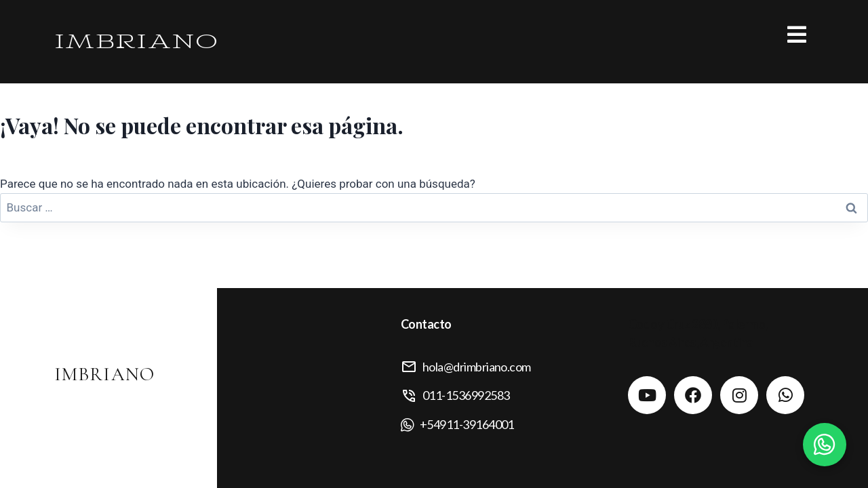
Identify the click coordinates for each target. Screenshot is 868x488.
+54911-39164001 (467, 424)
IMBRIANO (137, 42)
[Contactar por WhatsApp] (825, 445)
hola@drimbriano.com (477, 367)
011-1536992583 (466, 395)
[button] (624, 35)
